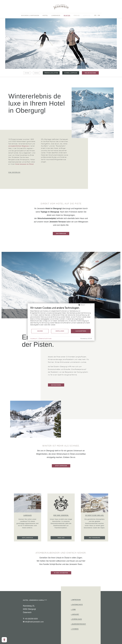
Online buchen (90, 73)
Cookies (75, 629)
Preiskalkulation (51, 73)
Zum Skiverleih (14, 172)
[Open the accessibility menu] (4, 640)
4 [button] (67, 64)
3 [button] (63, 64)
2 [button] (59, 64)
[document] (61, 317)
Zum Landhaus (27, 538)
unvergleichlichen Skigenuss (19, 146)
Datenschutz (77, 605)
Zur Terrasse (61, 233)
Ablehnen (40, 331)
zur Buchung (56, 385)
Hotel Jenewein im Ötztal (24, 164)
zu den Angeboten (61, 573)
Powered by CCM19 (86, 339)
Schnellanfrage (71, 73)
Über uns (61, 539)
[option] (61, 44)
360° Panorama (95, 540)
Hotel (45, 16)
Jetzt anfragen (61, 466)
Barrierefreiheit (78, 624)
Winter (67, 16)
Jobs (73, 609)
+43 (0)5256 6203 (30, 619)
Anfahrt (75, 614)
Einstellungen (60, 331)
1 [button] (56, 64)
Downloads (76, 619)
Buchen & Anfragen (30, 16)
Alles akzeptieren (81, 331)
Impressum (76, 600)
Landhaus (56, 16)
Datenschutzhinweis (45, 338)
